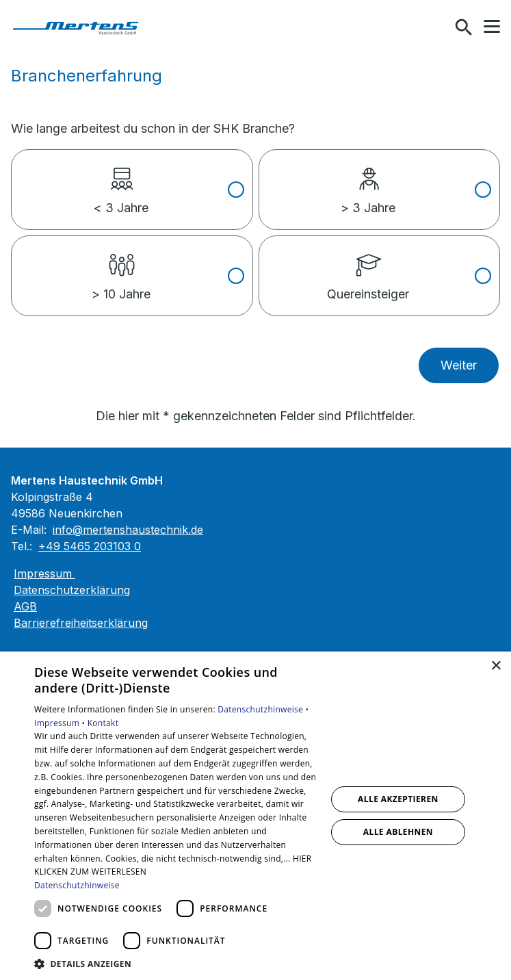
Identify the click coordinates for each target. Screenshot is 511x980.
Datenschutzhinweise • (263, 709)
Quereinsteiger (368, 269)
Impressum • (61, 723)
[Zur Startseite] (81, 27)
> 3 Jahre (368, 183)
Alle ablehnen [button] (398, 832)
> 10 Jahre (121, 269)
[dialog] (255, 816)
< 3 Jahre (121, 183)
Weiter (459, 365)
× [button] (496, 666)
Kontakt (103, 723)
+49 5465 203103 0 (90, 546)
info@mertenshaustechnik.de (128, 530)
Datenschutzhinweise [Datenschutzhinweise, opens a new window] (77, 885)
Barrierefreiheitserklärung (81, 623)
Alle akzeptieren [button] (398, 799)
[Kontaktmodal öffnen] (434, 27)
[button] (492, 27)
